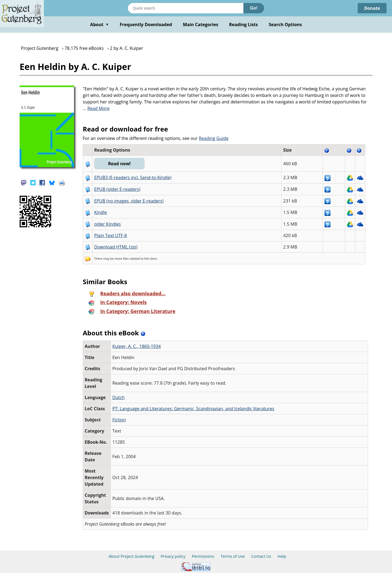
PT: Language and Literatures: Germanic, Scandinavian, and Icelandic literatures (193, 409)
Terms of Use (233, 556)
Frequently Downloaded (146, 24)
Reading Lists (244, 24)
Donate (372, 8)
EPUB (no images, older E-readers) (129, 201)
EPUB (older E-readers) (117, 189)
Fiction (119, 420)
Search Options (285, 24)
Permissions (203, 556)
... (96, 108)
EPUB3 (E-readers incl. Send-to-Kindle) (133, 177)
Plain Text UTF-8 (111, 235)
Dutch (119, 397)
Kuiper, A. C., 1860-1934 (137, 346)
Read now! (119, 164)
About (99, 24)
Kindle (101, 212)
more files (122, 258)
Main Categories (201, 24)
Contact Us (261, 556)
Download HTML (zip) (116, 247)
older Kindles (108, 224)
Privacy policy (173, 556)
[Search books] (186, 8)
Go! (254, 8)
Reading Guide (214, 138)
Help (282, 556)
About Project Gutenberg (131, 556)
